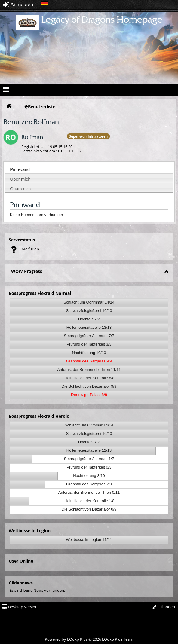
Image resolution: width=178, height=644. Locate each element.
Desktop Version (20, 607)
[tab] (89, 169)
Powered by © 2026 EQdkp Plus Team (89, 639)
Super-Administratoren (88, 136)
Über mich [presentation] (20, 179)
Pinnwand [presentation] (20, 169)
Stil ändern (164, 607)
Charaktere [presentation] (21, 189)
